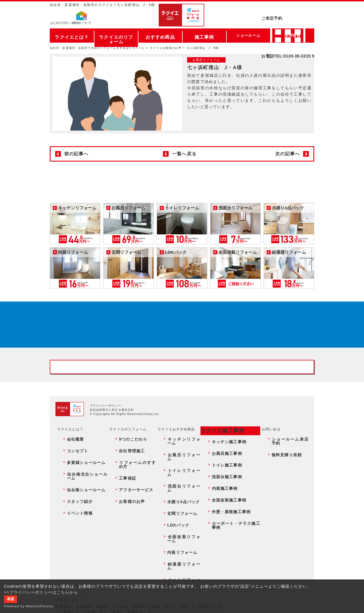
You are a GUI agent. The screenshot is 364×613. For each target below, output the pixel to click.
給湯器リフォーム (180, 556)
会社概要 (71, 500)
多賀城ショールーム (80, 513)
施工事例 (204, 35)
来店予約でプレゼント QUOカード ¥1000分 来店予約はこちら (181, 331)
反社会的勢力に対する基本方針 (112, 474)
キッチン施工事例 (225, 500)
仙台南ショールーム (80, 525)
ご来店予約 (288, 10)
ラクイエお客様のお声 (165, 48)
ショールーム (248, 35)
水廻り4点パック (179, 525)
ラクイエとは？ (72, 35)
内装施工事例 (221, 525)
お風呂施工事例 (223, 506)
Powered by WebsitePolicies (29, 606)
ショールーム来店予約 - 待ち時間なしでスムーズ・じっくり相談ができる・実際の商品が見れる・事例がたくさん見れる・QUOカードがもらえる (115, 390)
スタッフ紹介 (75, 531)
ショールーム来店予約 (288, 500)
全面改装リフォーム (181, 543)
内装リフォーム (178, 549)
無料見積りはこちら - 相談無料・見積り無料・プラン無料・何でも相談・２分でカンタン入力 (249, 390)
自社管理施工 (127, 506)
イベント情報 (75, 537)
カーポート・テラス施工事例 (234, 543)
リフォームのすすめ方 (134, 513)
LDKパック (174, 537)
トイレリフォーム (180, 513)
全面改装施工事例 (225, 531)
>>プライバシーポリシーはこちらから (41, 592)
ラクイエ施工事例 (218, 494)
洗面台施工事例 (223, 519)
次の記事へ (288, 154)
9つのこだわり (128, 500)
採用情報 (292, 35)
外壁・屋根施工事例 (226, 537)
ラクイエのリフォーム (116, 35)
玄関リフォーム (178, 531)
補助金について (81, 24)
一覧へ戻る (184, 154)
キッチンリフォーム (181, 500)
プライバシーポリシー (106, 470)
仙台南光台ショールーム (84, 519)
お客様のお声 (127, 531)
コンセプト (73, 506)
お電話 (288, 21)
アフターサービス (131, 525)
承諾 (11, 599)
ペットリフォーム (180, 562)
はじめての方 (60, 24)
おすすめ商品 (160, 35)
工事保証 (123, 519)
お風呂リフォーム (180, 506)
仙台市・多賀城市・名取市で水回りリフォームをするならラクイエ (97, 48)
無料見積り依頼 (283, 506)
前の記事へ (76, 154)
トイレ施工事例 (223, 513)
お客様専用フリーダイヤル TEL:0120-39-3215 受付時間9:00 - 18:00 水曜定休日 (182, 427)
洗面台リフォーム (180, 519)
